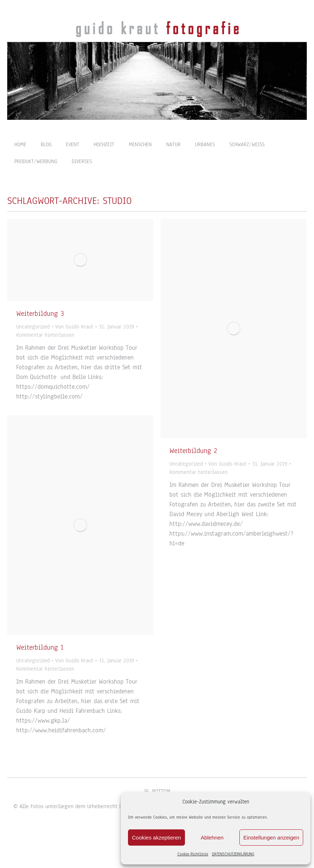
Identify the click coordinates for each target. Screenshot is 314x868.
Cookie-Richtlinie (193, 854)
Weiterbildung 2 (193, 464)
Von (74, 340)
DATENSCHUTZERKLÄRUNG (233, 854)
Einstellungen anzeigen (271, 838)
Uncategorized (33, 340)
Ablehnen (212, 838)
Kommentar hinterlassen (45, 348)
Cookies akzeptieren (156, 838)
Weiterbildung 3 (40, 327)
